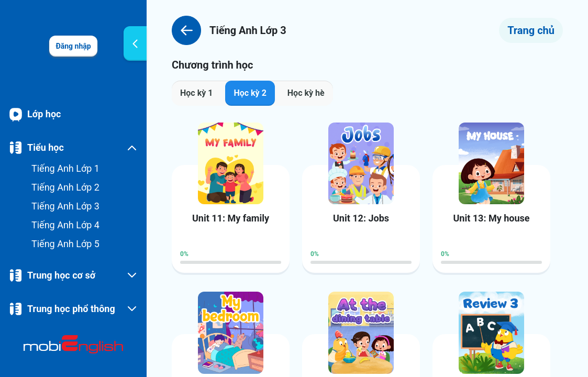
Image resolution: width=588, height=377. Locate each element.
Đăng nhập (73, 46)
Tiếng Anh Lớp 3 (65, 206)
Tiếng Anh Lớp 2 (65, 187)
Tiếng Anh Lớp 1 (65, 168)
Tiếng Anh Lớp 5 (65, 244)
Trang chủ (531, 30)
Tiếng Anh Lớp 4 (65, 225)
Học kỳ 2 (250, 93)
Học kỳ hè (306, 93)
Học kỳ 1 (196, 93)
